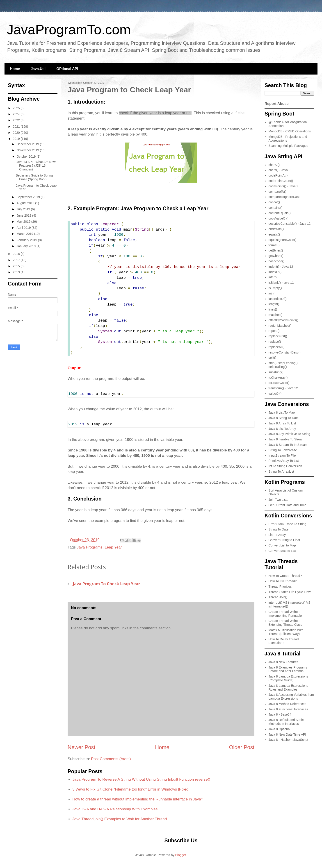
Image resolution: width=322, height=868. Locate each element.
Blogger (181, 855)
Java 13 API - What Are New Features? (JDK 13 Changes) (36, 166)
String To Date (279, 529)
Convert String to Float (284, 540)
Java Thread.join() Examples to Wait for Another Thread (120, 819)
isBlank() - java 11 (281, 283)
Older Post (242, 747)
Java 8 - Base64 (280, 714)
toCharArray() (278, 378)
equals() (274, 234)
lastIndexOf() (278, 299)
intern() (274, 277)
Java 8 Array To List (282, 423)
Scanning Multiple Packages (288, 146)
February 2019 (27, 240)
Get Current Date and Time (288, 505)
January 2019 (26, 246)
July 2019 (24, 209)
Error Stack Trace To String (288, 524)
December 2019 (28, 144)
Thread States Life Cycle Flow (290, 592)
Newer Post (81, 747)
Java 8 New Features (283, 662)
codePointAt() (278, 175)
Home (15, 69)
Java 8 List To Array (282, 429)
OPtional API (67, 69)
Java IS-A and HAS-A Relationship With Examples (115, 809)
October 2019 (26, 156)
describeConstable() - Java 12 (290, 224)
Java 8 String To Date (284, 418)
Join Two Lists (279, 500)
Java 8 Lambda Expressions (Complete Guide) (288, 678)
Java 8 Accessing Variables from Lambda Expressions (291, 697)
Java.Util (38, 69)
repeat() (274, 331)
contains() (275, 208)
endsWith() (276, 229)
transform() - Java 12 (283, 388)
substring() (276, 372)
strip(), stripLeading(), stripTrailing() (284, 365)
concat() (274, 202)
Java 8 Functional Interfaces (288, 709)
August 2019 (26, 203)
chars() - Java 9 (280, 170)
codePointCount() (281, 181)
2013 (17, 272)
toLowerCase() (279, 383)
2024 (17, 114)
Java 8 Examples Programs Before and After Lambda (288, 669)
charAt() (274, 165)
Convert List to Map (282, 545)
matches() (276, 315)
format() (274, 245)
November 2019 (28, 150)
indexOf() (275, 272)
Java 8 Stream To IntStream (288, 445)
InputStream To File (282, 456)
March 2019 (25, 234)
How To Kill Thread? (283, 581)
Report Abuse (277, 104)
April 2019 (24, 228)
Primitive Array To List (284, 461)
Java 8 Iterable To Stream (287, 439)
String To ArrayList (281, 471)
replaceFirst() (278, 336)
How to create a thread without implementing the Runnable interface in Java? (138, 799)
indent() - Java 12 (281, 267)
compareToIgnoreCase (285, 197)
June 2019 (24, 215)
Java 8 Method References (287, 704)
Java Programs (90, 547)
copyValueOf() (279, 218)
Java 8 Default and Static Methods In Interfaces (286, 722)
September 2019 (29, 197)
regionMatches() (280, 326)
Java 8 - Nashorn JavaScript (288, 740)
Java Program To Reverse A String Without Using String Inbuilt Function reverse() (141, 779)
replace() (275, 342)
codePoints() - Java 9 (283, 186)
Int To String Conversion (285, 466)
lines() (273, 309)
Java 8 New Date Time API (287, 734)
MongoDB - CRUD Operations (290, 131)
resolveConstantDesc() (285, 352)
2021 (17, 127)
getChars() (276, 256)
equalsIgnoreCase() (282, 240)
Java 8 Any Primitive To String (289, 434)
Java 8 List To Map (282, 412)
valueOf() (275, 394)
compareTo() (277, 192)
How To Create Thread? (285, 576)
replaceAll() (277, 347)
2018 (17, 254)
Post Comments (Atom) (111, 759)
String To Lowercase (283, 450)
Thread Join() (278, 597)
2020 (17, 133)
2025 (17, 108)
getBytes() (276, 250)
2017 (17, 260)
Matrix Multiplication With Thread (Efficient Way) (286, 632)
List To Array (277, 535)
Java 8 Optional (280, 729)
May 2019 (24, 222)
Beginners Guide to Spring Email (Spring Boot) (34, 177)
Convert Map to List (282, 551)
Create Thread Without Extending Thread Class (285, 623)
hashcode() (276, 261)
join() (272, 293)
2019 (17, 139)
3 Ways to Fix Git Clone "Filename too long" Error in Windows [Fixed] (131, 789)
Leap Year (113, 547)
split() (272, 358)
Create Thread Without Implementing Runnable (285, 614)
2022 (17, 120)
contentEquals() (280, 213)
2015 (17, 266)
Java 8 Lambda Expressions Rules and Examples (288, 688)
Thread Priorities (280, 587)
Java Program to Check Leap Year (106, 584)
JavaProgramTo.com (69, 30)
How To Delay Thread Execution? (284, 641)
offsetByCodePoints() (283, 320)
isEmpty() (275, 288)
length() (274, 304)
